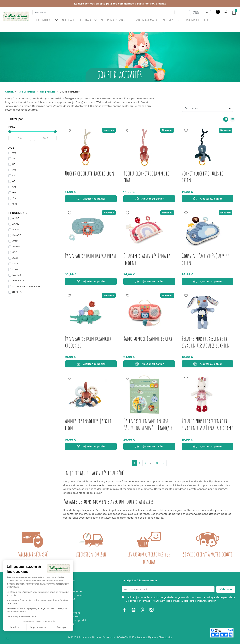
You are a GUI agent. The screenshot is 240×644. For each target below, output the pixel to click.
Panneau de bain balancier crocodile (88, 342)
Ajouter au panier (91, 199)
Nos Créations (27, 92)
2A (14, 158)
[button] (7, 638)
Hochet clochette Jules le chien (202, 177)
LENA (15, 264)
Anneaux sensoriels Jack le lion (88, 424)
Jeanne (16, 247)
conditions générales (163, 597)
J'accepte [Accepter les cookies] (62, 627)
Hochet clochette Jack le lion (90, 173)
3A (14, 164)
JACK (15, 241)
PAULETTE (18, 281)
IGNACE (17, 235)
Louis (15, 269)
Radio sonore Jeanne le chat (148, 338)
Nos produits (48, 92)
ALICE (16, 218)
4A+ (14, 181)
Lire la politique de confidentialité (21, 616)
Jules (15, 258)
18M (14, 204)
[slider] (10, 132)
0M (14, 153)
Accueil (9, 92)
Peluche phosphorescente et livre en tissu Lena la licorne (207, 424)
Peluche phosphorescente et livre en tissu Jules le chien (206, 342)
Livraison (74, 616)
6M (14, 187)
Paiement (74, 613)
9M (14, 192)
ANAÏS (16, 224)
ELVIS (16, 229)
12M (14, 198)
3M (14, 170)
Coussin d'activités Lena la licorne (147, 259)
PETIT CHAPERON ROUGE (27, 286)
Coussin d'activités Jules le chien (205, 259)
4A (14, 175)
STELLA (17, 292)
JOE (15, 252)
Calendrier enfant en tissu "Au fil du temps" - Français (148, 424)
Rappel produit (78, 620)
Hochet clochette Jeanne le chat (146, 177)
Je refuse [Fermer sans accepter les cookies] (15, 627)
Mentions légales (147, 637)
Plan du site (165, 637)
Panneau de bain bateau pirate (91, 256)
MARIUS (17, 275)
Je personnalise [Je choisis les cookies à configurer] (38, 627)
